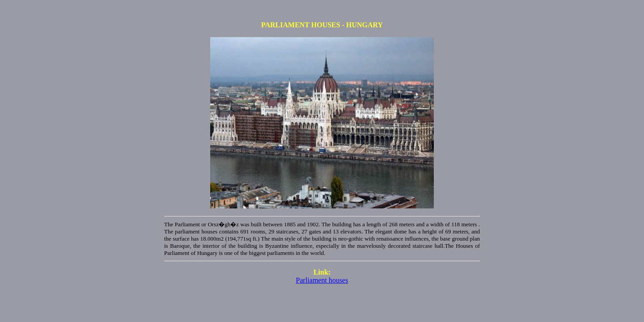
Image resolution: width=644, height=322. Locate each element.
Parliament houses (322, 280)
